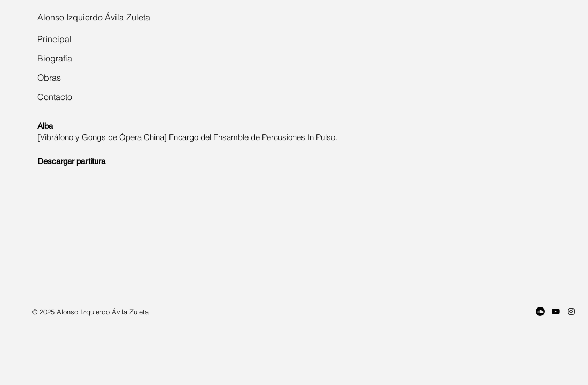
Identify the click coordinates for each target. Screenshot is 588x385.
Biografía (55, 58)
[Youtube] (556, 311)
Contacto (55, 97)
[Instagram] (571, 311)
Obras (49, 78)
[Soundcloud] (540, 311)
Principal (55, 39)
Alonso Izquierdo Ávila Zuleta (94, 17)
